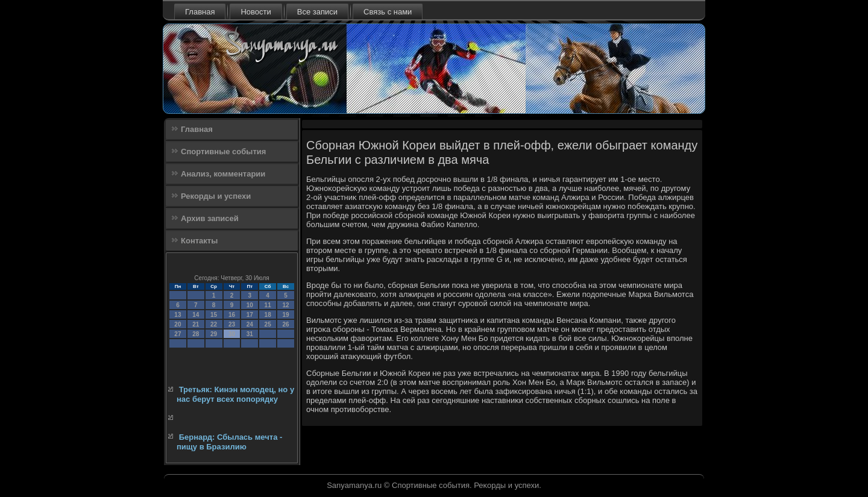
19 (285, 315)
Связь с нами (388, 12)
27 (178, 334)
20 (178, 324)
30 (232, 334)
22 (214, 324)
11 (268, 305)
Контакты (199, 241)
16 (232, 315)
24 (250, 324)
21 (196, 324)
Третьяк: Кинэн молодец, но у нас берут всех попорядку (235, 394)
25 (268, 324)
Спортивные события (223, 152)
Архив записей (210, 218)
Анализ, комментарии (223, 174)
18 (268, 315)
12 (285, 305)
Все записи (317, 12)
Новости (256, 12)
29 (214, 334)
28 (196, 334)
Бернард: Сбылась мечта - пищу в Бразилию (229, 442)
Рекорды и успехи (216, 196)
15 (214, 315)
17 (250, 315)
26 (285, 324)
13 (178, 315)
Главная (200, 12)
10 (250, 305)
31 (250, 334)
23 (232, 324)
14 (196, 315)
